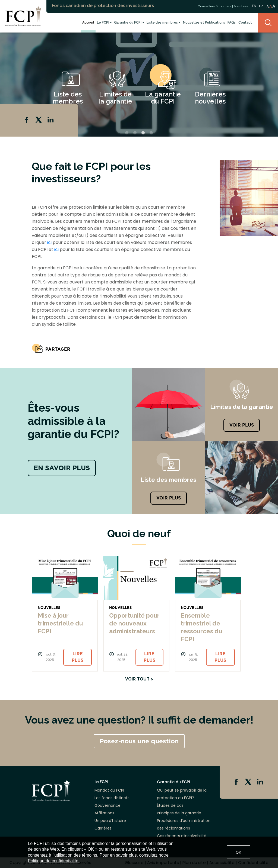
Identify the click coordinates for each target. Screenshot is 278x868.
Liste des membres (162, 22)
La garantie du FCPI (163, 98)
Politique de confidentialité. (53, 861)
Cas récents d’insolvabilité (182, 836)
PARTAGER (58, 349)
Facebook (27, 120)
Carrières (103, 828)
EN (254, 6)
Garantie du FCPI (128, 22)
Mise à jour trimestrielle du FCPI (60, 623)
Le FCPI (103, 22)
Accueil (88, 22)
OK (238, 852)
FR (261, 6)
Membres (241, 6)
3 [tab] (143, 133)
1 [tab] (127, 133)
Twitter (39, 120)
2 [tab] (135, 133)
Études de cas (170, 805)
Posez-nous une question (139, 741)
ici (49, 242)
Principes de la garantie (179, 813)
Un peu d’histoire (110, 821)
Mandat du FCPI (109, 790)
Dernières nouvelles (210, 98)
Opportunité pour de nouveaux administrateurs (134, 623)
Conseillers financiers (214, 6)
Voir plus (169, 498)
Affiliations (104, 813)
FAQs (232, 22)
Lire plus (78, 657)
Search (268, 23)
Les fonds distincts (112, 798)
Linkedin (51, 120)
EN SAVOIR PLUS (62, 468)
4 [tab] (151, 133)
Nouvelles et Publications (204, 22)
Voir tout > (139, 679)
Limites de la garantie (115, 98)
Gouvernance (108, 805)
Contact (245, 22)
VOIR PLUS (242, 425)
